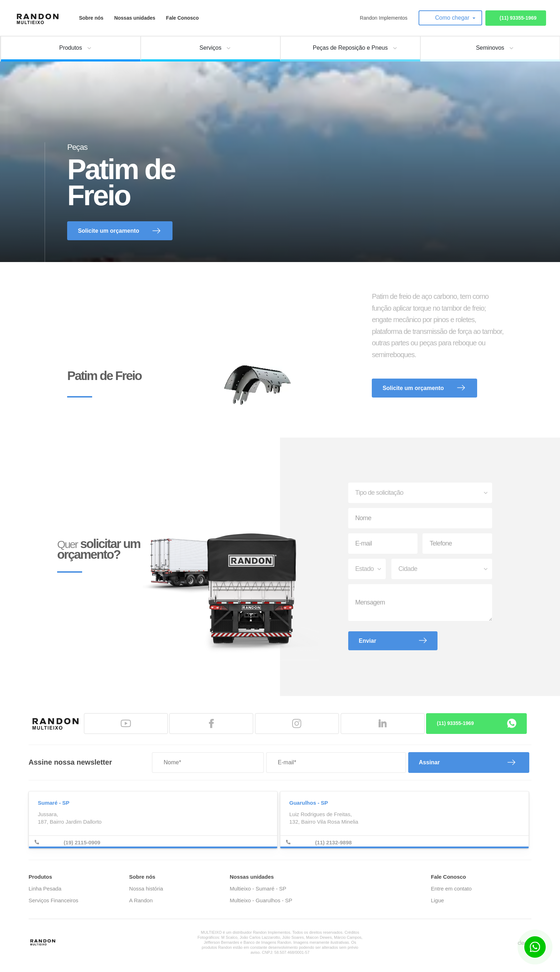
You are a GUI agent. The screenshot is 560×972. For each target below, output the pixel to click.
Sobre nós (91, 18)
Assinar (429, 762)
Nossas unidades (135, 18)
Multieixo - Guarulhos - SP (261, 900)
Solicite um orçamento (109, 231)
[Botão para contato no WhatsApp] (535, 947)
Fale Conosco (182, 18)
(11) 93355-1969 (518, 18)
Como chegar (453, 18)
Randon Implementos (384, 18)
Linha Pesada (45, 889)
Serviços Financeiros (53, 900)
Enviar (368, 641)
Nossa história (146, 889)
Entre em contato (451, 889)
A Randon (141, 900)
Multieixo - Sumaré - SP (258, 889)
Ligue (437, 900)
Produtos (40, 877)
